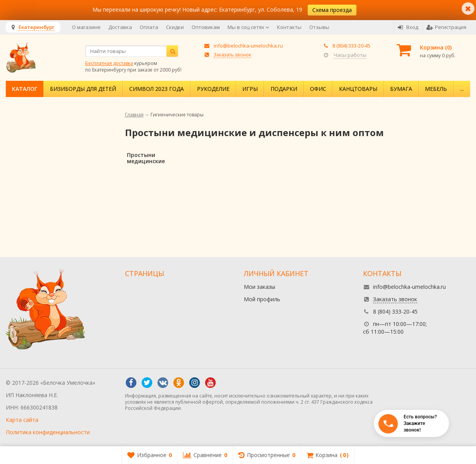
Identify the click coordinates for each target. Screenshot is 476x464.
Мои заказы (259, 287)
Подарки (284, 89)
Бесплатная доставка (109, 63)
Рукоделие (213, 89)
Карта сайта (22, 420)
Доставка (120, 27)
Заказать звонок (232, 55)
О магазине (86, 27)
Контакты (289, 27)
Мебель (436, 89)
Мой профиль (262, 299)
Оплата (149, 27)
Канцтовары (358, 89)
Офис (318, 89)
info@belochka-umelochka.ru (248, 46)
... (462, 89)
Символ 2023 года (157, 89)
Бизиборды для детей (83, 89)
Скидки (175, 27)
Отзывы (319, 27)
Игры (250, 89)
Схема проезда (332, 10)
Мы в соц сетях (248, 27)
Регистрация (446, 27)
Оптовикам (206, 27)
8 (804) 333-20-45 (351, 46)
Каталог (25, 89)
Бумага (401, 89)
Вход (408, 27)
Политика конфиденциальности (48, 432)
